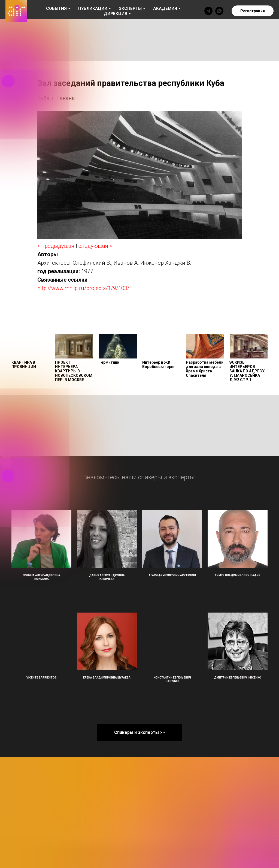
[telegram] (208, 11)
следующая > (95, 246)
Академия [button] (165, 8)
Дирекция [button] (116, 14)
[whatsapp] (219, 11)
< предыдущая (56, 246)
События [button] (56, 8)
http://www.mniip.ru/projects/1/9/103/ (83, 288)
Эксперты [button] (130, 8)
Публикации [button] (93, 8)
